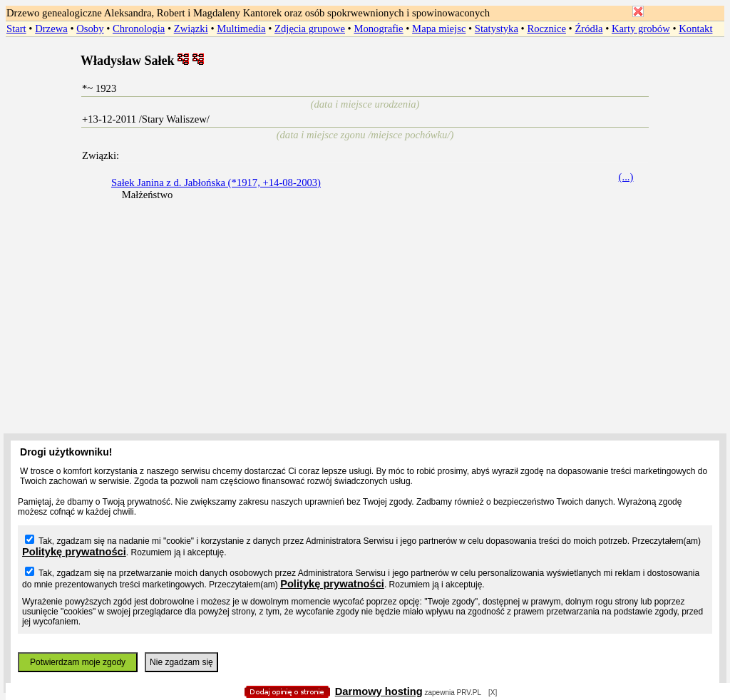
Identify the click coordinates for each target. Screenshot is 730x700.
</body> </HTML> (365, 71)
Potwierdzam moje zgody (78, 662)
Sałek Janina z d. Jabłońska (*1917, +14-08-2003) (216, 182)
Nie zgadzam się (181, 662)
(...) (626, 177)
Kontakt (695, 29)
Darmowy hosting (379, 691)
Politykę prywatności (74, 552)
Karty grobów (641, 29)
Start (16, 29)
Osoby (90, 29)
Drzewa (51, 29)
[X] (493, 693)
